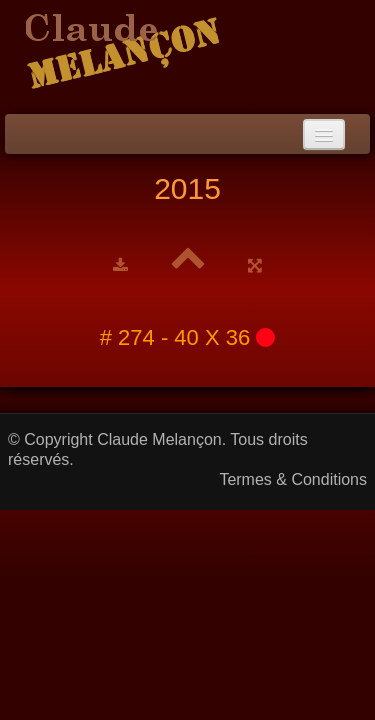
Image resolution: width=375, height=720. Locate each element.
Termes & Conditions (293, 479)
